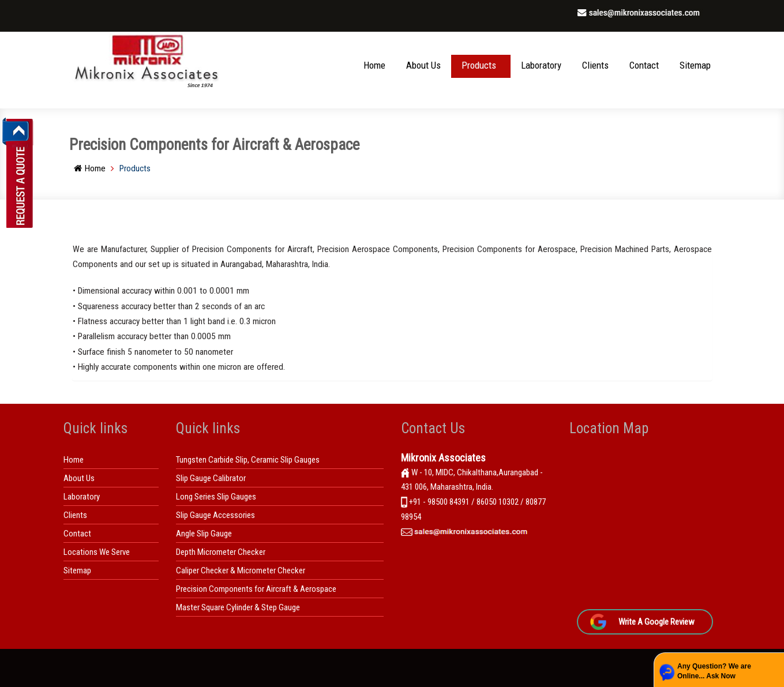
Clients (595, 65)
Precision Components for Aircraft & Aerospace (256, 589)
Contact (644, 65)
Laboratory (541, 65)
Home (374, 65)
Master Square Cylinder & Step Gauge (238, 607)
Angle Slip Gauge (204, 534)
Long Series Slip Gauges (216, 497)
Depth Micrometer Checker (221, 552)
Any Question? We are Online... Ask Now (714, 671)
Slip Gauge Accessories (215, 515)
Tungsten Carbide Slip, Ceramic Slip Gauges (248, 460)
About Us (423, 65)
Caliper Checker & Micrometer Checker (241, 570)
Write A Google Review (657, 622)
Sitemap (695, 65)
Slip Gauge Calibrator (211, 478)
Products (479, 65)
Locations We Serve (97, 552)
